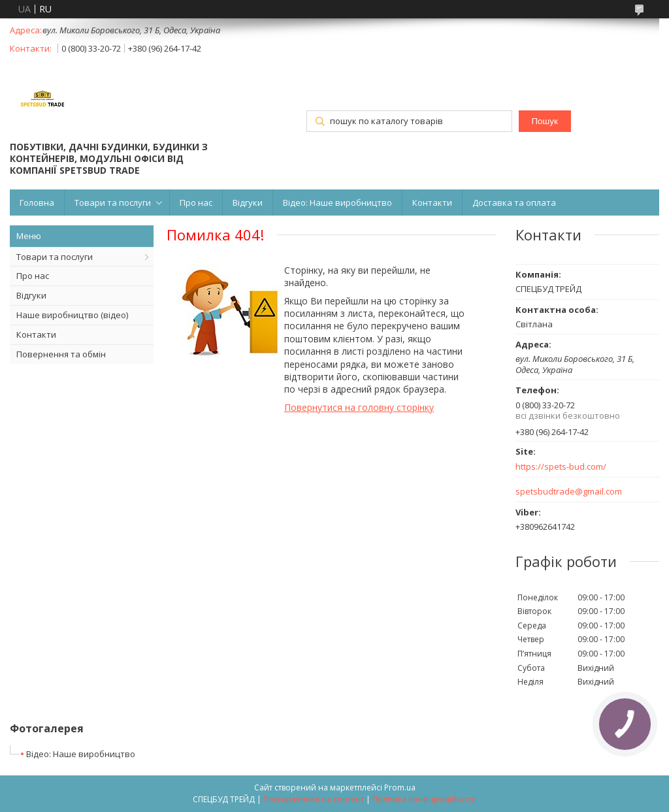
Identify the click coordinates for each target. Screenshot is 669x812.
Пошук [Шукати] (545, 121)
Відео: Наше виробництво (337, 203)
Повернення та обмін (61, 354)
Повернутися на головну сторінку (359, 407)
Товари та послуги (113, 203)
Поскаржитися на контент (314, 799)
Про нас (196, 203)
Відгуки (248, 203)
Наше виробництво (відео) (72, 315)
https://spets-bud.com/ (561, 467)
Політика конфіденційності (424, 799)
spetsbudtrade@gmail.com (569, 492)
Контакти (432, 203)
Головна (37, 203)
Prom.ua (400, 788)
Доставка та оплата (514, 203)
